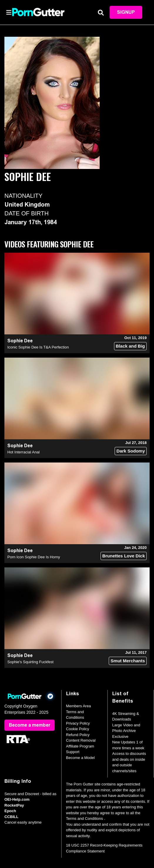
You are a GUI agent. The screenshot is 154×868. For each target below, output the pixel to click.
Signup (126, 12)
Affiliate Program (80, 746)
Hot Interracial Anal (24, 452)
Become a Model (81, 758)
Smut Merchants (128, 661)
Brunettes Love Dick (124, 556)
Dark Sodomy (131, 451)
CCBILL (11, 817)
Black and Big (130, 346)
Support (73, 752)
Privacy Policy (78, 723)
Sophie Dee (20, 341)
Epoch (10, 811)
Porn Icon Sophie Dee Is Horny (34, 557)
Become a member (30, 725)
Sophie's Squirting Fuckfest (30, 662)
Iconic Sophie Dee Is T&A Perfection (38, 347)
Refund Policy (78, 735)
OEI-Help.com (17, 799)
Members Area (79, 706)
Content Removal (81, 740)
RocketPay (14, 805)
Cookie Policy (78, 729)
